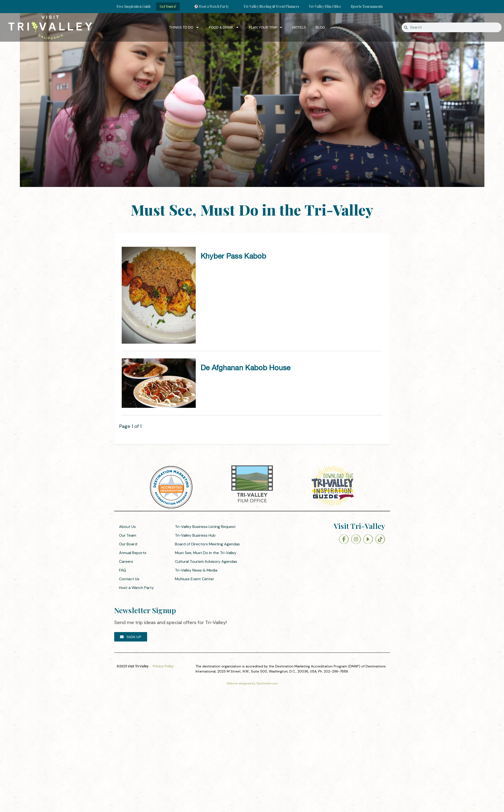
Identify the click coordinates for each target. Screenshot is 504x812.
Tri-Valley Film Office (325, 6)
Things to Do (184, 27)
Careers (126, 561)
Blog (320, 27)
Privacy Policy (163, 666)
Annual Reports (133, 553)
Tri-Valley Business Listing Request (205, 527)
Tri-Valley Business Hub (195, 535)
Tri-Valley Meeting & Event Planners (271, 6)
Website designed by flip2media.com (252, 683)
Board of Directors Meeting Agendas (207, 544)
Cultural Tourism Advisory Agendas (206, 561)
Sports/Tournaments (367, 6)
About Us (127, 527)
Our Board (128, 544)
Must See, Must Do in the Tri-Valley (206, 553)
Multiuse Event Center (195, 579)
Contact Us (129, 579)
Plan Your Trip (266, 27)
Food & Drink (224, 27)
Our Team (128, 535)
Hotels (299, 27)
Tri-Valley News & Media (196, 570)
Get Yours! (168, 6)
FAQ (123, 570)
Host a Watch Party (136, 588)
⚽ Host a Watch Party (211, 6)
